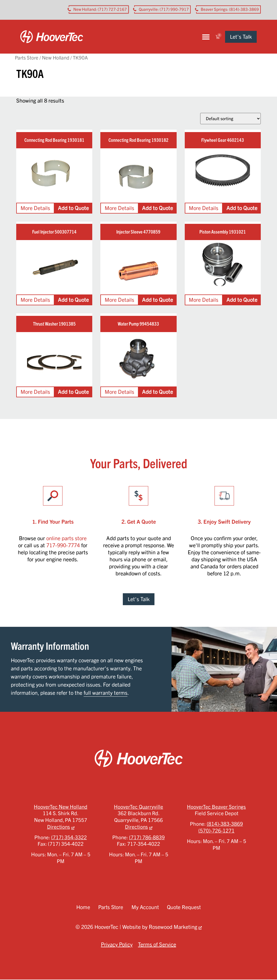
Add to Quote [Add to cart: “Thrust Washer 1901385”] (73, 392)
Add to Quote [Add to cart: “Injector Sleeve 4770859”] (157, 300)
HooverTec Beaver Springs (216, 807)
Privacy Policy (117, 945)
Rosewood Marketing (173, 927)
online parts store (66, 538)
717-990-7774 (63, 545)
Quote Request (184, 908)
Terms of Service (157, 945)
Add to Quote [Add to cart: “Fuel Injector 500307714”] (73, 300)
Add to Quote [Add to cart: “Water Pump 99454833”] (157, 392)
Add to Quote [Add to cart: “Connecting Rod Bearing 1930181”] (73, 208)
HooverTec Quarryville (138, 807)
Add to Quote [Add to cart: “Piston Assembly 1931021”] (242, 300)
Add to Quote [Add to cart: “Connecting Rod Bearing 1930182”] (157, 208)
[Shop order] (230, 119)
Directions (59, 827)
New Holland (56, 58)
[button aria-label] (99, 9)
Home (82, 908)
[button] (210, 37)
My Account (145, 908)
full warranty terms (105, 693)
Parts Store (27, 58)
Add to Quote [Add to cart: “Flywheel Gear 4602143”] (242, 208)
